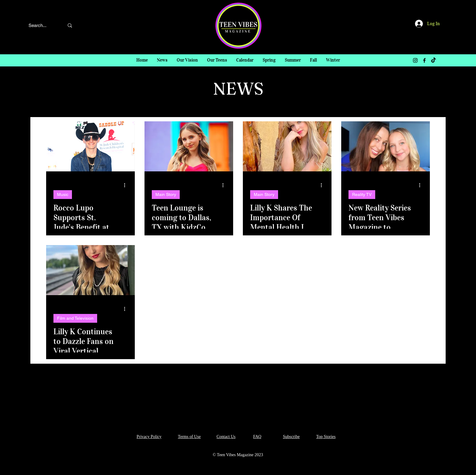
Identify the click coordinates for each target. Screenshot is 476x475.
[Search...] (41, 25)
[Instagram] (415, 60)
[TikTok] (433, 60)
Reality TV (362, 194)
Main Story (166, 194)
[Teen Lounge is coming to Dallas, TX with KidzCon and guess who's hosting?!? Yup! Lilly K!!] (189, 146)
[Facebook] (424, 60)
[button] (269, 60)
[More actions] (127, 185)
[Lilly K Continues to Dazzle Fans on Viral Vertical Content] (90, 270)
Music (63, 194)
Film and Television (75, 318)
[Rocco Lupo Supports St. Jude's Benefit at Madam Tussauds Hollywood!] (90, 146)
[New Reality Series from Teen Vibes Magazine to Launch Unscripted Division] (386, 146)
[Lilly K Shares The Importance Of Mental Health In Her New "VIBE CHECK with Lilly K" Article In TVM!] (287, 146)
